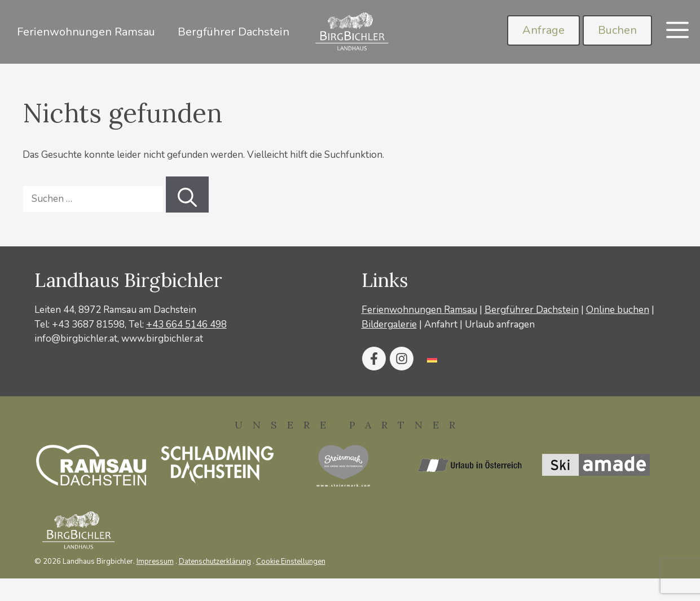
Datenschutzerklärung (215, 562)
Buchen (617, 30)
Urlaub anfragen (500, 324)
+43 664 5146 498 (186, 324)
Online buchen (618, 310)
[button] (677, 32)
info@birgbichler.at (76, 339)
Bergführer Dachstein (234, 32)
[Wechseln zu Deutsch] (432, 359)
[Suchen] (187, 195)
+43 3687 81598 (88, 324)
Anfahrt (441, 324)
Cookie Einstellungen (291, 562)
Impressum (155, 562)
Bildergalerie (389, 324)
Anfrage (543, 30)
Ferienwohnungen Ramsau (86, 32)
